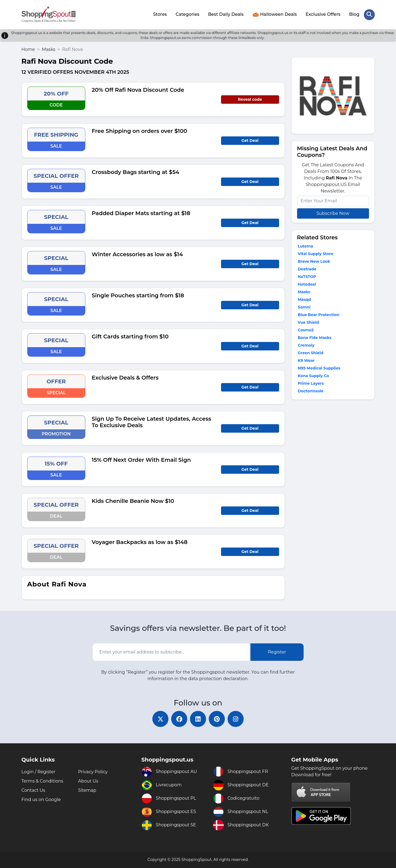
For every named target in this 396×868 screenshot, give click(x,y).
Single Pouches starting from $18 (138, 295)
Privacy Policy (93, 772)
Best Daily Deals (226, 14)
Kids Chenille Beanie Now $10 (133, 501)
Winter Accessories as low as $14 (137, 254)
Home (28, 49)
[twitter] (160, 719)
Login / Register (39, 772)
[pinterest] (217, 719)
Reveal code (250, 99)
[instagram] (236, 719)
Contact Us (34, 790)
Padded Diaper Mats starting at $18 (141, 213)
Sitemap (87, 790)
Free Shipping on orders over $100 (140, 131)
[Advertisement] (333, 440)
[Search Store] (369, 14)
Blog (354, 14)
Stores (160, 14)
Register (277, 652)
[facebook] (179, 719)
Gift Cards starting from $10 (130, 336)
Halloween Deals (275, 14)
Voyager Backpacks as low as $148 (140, 542)
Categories (187, 14)
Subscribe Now (333, 213)
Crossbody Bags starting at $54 (136, 172)
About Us (88, 781)
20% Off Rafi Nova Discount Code (138, 90)
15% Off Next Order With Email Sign (141, 460)
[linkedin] (198, 719)
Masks (49, 49)
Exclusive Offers (323, 14)
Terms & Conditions (43, 781)
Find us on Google (41, 800)
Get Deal (250, 140)
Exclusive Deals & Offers (125, 377)
